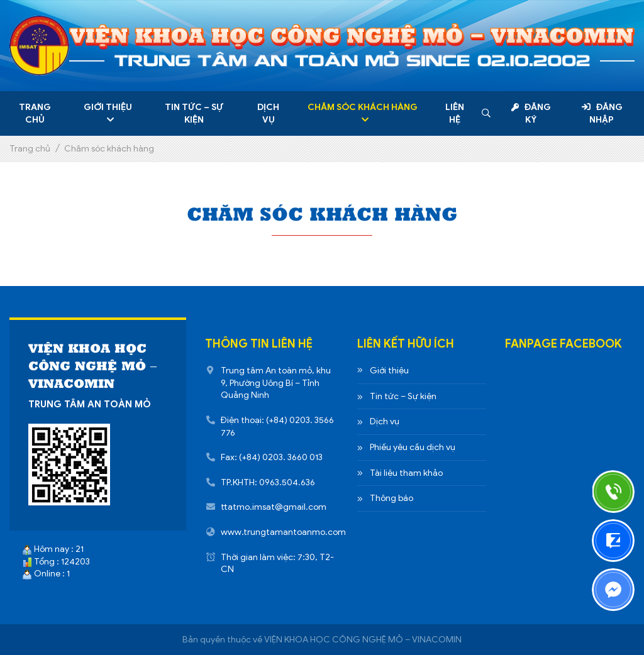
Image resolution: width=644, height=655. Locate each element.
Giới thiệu (108, 107)
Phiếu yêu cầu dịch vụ (413, 447)
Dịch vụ (268, 113)
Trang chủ (35, 113)
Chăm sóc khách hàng (363, 107)
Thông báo (391, 498)
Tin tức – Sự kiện (194, 113)
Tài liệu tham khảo (406, 473)
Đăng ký (531, 113)
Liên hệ (455, 113)
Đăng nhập (602, 113)
